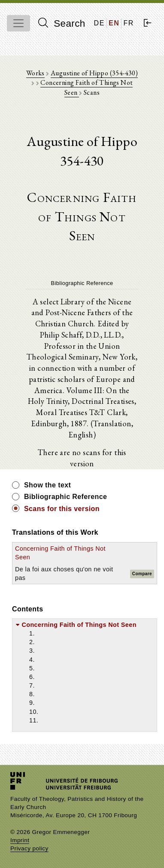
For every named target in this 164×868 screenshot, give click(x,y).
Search (62, 23)
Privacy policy (29, 848)
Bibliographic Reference (65, 497)
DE (99, 23)
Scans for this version (62, 509)
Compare (142, 574)
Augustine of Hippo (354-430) (94, 73)
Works (35, 73)
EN (114, 23)
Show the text (47, 485)
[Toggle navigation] (18, 23)
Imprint (20, 840)
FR (129, 23)
